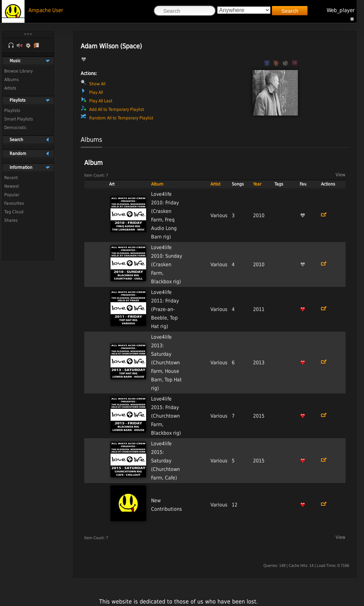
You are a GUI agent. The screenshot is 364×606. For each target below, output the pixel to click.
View (341, 175)
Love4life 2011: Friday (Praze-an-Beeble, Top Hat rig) (165, 309)
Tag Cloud (14, 212)
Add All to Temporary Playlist (117, 109)
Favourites (14, 203)
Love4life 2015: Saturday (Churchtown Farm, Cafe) (165, 461)
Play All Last (101, 101)
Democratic (15, 128)
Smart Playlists (19, 119)
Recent (11, 178)
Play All (96, 92)
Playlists (12, 111)
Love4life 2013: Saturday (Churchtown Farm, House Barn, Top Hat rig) (166, 363)
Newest (12, 186)
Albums (12, 80)
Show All (97, 84)
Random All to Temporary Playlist (121, 118)
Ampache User (46, 10)
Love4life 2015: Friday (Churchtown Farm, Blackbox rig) (166, 416)
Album (157, 184)
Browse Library (18, 71)
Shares (11, 220)
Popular (12, 195)
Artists (10, 88)
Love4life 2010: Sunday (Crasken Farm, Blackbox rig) (167, 264)
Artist (215, 184)
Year (257, 184)
